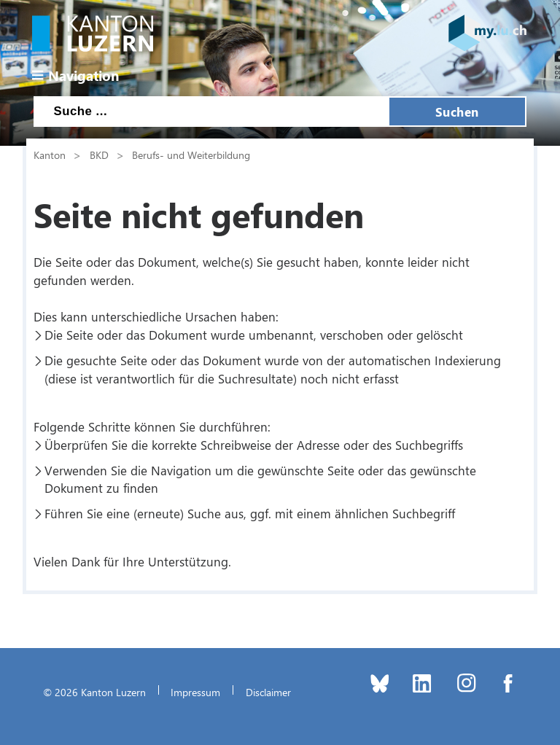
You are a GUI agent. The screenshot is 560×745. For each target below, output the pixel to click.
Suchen (457, 112)
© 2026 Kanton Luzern (94, 692)
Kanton (50, 155)
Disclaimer (268, 692)
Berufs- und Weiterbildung (191, 155)
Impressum (195, 692)
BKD (99, 155)
